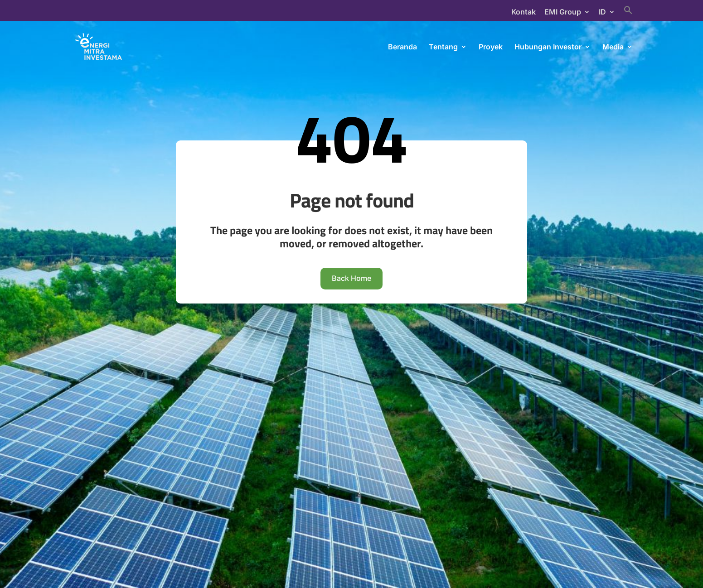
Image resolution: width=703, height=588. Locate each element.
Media (613, 47)
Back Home (351, 419)
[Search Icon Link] (628, 13)
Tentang (443, 47)
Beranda (402, 47)
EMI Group (563, 12)
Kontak (524, 12)
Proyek (491, 47)
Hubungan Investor (548, 47)
